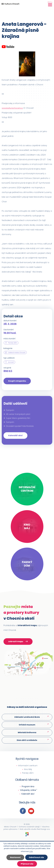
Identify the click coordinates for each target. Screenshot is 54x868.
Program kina (28, 786)
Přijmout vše (27, 864)
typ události (9, 358)
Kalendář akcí (15, 435)
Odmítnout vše (36, 857)
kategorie (8, 348)
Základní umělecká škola (27, 717)
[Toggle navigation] (50, 4)
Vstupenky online (28, 790)
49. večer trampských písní (18, 414)
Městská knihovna (27, 732)
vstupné (7, 368)
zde (31, 851)
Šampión (10, 410)
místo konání (9, 339)
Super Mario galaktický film (18, 418)
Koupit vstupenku (17, 381)
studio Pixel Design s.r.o (41, 829)
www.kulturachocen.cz (12, 108)
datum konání (10, 321)
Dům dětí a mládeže (27, 740)
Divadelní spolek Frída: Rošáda (20, 426)
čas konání (9, 330)
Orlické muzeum (27, 725)
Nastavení (15, 857)
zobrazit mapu (18, 642)
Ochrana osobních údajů (29, 827)
